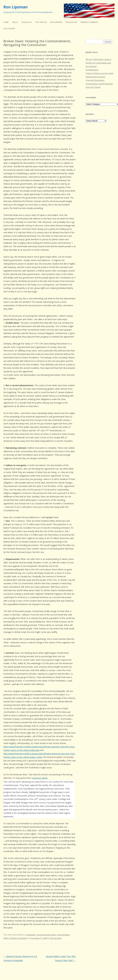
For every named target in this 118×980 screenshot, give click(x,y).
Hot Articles (41, 22)
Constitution (31, 935)
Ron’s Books (72, 22)
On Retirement (92, 70)
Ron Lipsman (16, 7)
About (15, 22)
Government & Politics (46, 935)
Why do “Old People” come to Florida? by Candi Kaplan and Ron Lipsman (98, 63)
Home (6, 22)
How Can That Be (93, 87)
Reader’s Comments (89, 22)
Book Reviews (56, 22)
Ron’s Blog (27, 22)
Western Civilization (19, 938)
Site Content (9, 29)
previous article (40, 778)
